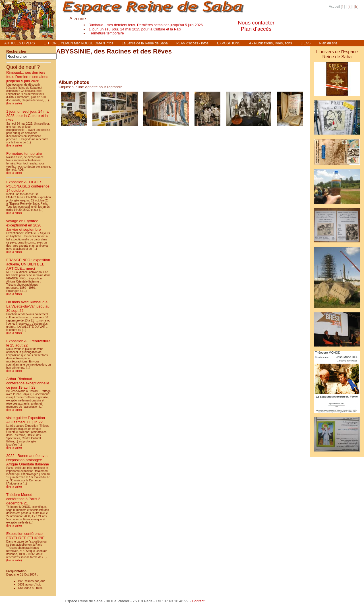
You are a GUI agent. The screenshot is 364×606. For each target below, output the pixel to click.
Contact (198, 601)
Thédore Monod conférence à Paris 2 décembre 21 (23, 499)
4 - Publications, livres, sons (271, 43)
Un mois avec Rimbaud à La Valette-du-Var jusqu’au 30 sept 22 (28, 306)
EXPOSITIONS (229, 43)
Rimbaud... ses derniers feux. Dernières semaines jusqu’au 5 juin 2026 (146, 25)
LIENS (306, 43)
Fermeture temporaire (106, 33)
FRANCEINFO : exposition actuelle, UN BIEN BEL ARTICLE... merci (28, 264)
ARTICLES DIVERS (20, 43)
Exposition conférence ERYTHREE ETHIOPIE (25, 536)
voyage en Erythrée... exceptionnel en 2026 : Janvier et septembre (25, 225)
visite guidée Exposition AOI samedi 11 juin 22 (26, 420)
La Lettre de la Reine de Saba (145, 43)
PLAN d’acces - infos (192, 43)
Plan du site (328, 43)
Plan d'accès (256, 29)
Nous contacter (256, 23)
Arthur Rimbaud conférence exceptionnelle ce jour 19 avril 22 (28, 383)
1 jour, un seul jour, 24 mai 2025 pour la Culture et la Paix (135, 29)
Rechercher (16, 51)
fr (343, 7)
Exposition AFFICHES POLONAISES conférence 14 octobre (28, 186)
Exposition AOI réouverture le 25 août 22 (28, 343)
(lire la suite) (14, 103)
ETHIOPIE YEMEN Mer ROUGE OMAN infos (78, 43)
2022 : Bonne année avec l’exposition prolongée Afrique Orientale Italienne (28, 460)
